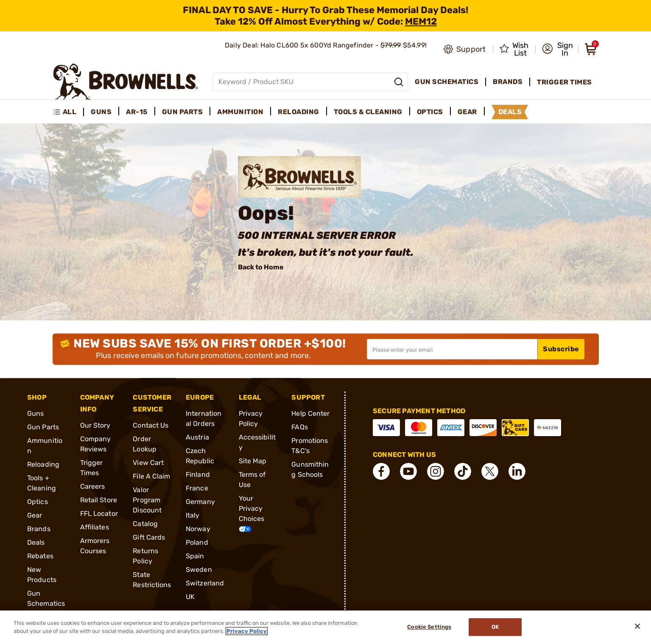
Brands (39, 529)
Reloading (43, 464)
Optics (38, 502)
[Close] (637, 626)
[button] (557, 49)
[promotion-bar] (325, 16)
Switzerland (205, 583)
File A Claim (151, 476)
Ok (495, 627)
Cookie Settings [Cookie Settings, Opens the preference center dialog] (429, 627)
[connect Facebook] (381, 471)
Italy (193, 515)
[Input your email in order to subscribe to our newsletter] (452, 349)
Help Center (310, 413)
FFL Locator (99, 514)
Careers (93, 486)
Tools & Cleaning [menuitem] (368, 112)
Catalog (145, 524)
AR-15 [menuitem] (137, 112)
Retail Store (99, 500)
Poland (197, 542)
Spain (195, 556)
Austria (197, 437)
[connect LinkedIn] (517, 471)
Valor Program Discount (147, 500)
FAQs (299, 427)
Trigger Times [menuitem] (564, 82)
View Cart (148, 463)
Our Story (95, 425)
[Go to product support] (465, 49)
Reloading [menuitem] (299, 112)
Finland (198, 475)
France (197, 488)
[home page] (126, 82)
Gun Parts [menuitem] (183, 112)
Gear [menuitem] (467, 112)
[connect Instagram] (436, 471)
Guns (35, 413)
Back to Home (261, 267)
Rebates (40, 556)
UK (190, 597)
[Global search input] (311, 82)
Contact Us (151, 425)
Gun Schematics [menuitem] (447, 82)
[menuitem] (68, 112)
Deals (36, 542)
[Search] (399, 82)
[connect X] (490, 471)
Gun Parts (43, 427)
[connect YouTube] (408, 471)
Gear (35, 515)
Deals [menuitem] (510, 112)
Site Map (253, 461)
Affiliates (95, 527)
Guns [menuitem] (101, 112)
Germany (200, 502)
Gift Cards (149, 537)
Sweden (199, 570)
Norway (198, 529)
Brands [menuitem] (508, 82)
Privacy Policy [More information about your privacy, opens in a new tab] (247, 631)
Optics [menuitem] (430, 112)
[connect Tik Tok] (463, 471)
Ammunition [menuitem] (240, 112)
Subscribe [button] (561, 349)
